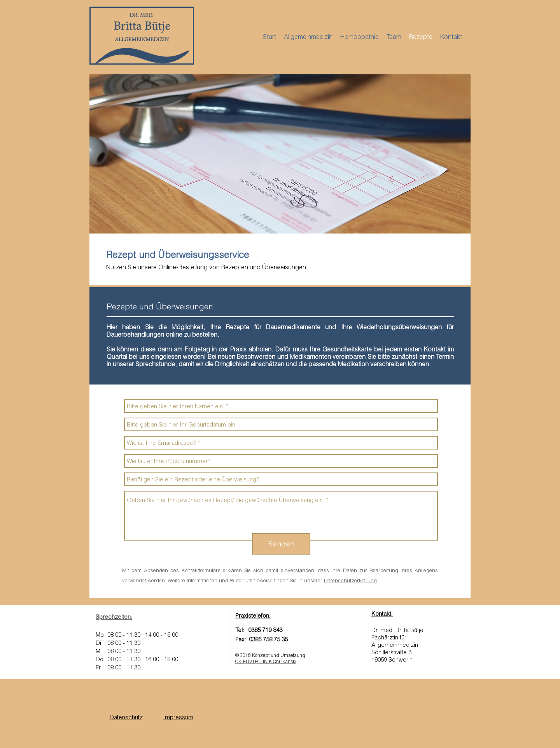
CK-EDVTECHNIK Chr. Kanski (266, 661)
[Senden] (281, 544)
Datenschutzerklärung (350, 580)
